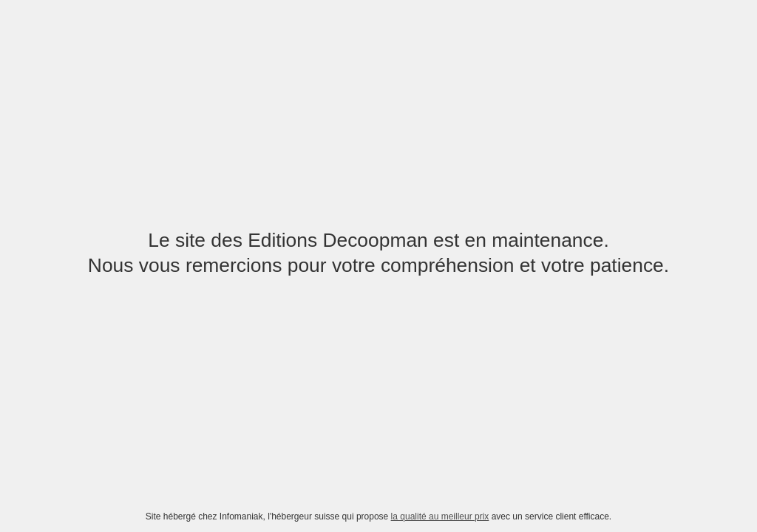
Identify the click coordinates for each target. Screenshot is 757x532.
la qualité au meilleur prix (440, 516)
